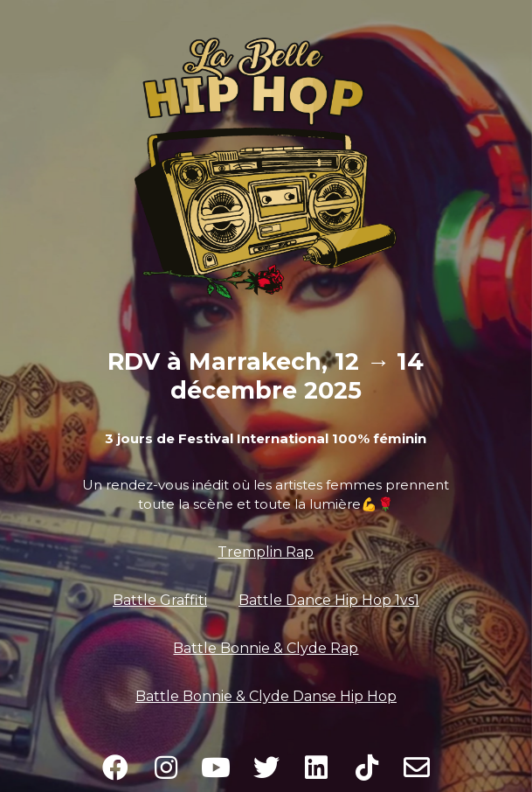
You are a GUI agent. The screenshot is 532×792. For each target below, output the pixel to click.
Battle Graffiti (160, 600)
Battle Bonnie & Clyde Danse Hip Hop (266, 696)
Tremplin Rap (266, 552)
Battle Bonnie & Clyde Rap (266, 648)
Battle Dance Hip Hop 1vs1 (329, 600)
